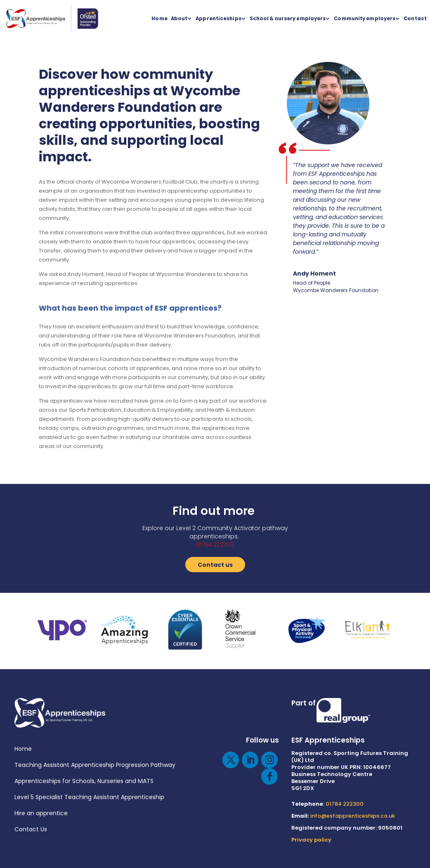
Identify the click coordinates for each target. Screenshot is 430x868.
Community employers (365, 19)
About (179, 19)
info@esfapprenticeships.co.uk (353, 816)
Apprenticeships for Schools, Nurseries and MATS (84, 781)
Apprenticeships (219, 19)
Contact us (215, 565)
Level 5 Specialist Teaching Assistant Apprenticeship (89, 797)
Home (159, 19)
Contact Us (31, 829)
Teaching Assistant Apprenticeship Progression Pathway (95, 765)
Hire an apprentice (41, 813)
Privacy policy (311, 840)
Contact (415, 19)
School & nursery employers (288, 19)
